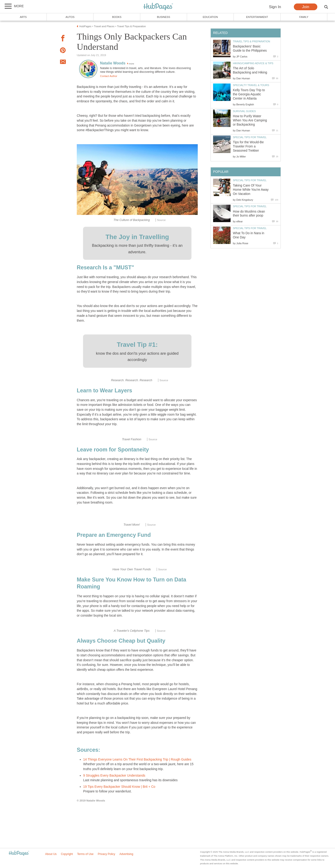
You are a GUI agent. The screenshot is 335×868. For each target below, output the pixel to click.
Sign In (275, 7)
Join (306, 7)
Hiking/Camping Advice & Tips (253, 63)
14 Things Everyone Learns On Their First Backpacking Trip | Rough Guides (137, 759)
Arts (23, 17)
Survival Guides (244, 111)
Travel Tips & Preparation (251, 41)
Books (117, 17)
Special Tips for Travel (250, 137)
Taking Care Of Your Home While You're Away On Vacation (251, 190)
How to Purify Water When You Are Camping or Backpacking (250, 120)
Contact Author (109, 76)
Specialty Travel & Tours (251, 85)
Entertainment (257, 17)
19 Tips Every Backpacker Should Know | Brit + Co (119, 787)
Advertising (126, 854)
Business (164, 17)
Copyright (67, 854)
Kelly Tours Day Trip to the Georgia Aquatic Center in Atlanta (249, 94)
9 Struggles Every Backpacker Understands (114, 776)
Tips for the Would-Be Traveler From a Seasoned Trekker (248, 146)
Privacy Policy (106, 854)
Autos (70, 17)
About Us (51, 854)
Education (210, 17)
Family (304, 17)
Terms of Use (85, 854)
